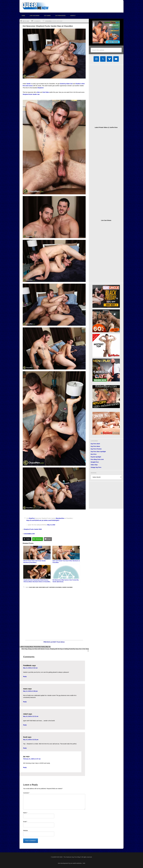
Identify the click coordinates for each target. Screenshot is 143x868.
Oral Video (46, 92)
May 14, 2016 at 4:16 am (30, 668)
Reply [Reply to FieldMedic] (25, 677)
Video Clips (94, 465)
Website (25, 831)
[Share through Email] (48, 539)
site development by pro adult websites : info (71, 863)
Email (25, 822)
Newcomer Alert (44, 587)
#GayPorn (32, 518)
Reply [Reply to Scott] (25, 748)
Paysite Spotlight (57, 21)
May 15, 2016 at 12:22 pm (31, 740)
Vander (28, 84)
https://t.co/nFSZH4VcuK (34, 520)
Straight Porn (95, 462)
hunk (37, 587)
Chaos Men (32, 587)
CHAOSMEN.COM (29, 534)
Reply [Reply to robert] (25, 725)
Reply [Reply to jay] (25, 767)
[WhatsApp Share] (38, 539)
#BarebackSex (60, 518)
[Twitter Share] (27, 539)
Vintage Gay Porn (96, 467)
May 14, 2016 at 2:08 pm (30, 691)
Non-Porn (94, 454)
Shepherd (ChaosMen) (55, 587)
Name (25, 813)
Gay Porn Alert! (95, 444)
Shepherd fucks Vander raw (31, 94)
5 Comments (37, 21)
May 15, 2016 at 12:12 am (31, 716)
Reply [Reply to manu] (25, 702)
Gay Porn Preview (96, 449)
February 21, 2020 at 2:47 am (32, 759)
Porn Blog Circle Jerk (97, 459)
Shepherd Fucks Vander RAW (33, 529)
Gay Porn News (95, 446)
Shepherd (40, 88)
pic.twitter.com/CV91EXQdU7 (50, 520)
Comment (26, 793)
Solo (38, 92)
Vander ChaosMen (67, 587)
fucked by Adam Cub (66, 84)
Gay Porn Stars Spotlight (98, 452)
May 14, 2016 (51, 525)
